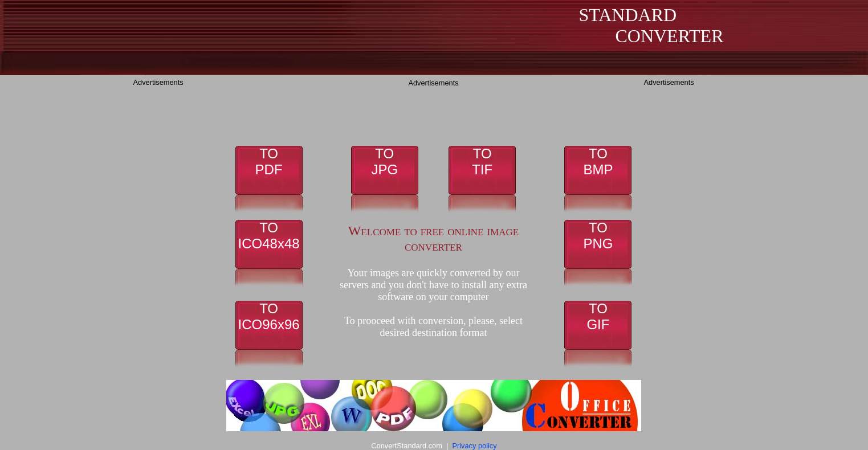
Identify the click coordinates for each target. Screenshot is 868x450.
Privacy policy (474, 446)
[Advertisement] (179, 260)
